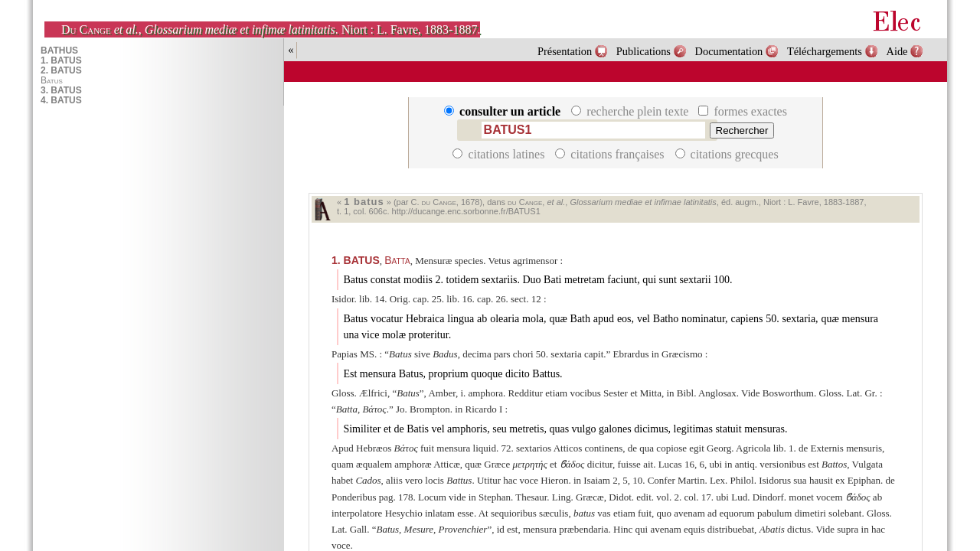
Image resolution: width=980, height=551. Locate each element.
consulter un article (504, 111)
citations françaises (611, 154)
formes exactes (743, 111)
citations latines (500, 154)
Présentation (565, 51)
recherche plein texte (631, 111)
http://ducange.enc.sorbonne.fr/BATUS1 (466, 211)
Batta (397, 260)
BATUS (356, 260)
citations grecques (727, 154)
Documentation (729, 51)
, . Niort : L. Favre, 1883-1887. (271, 29)
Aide (897, 51)
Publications (644, 51)
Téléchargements (825, 51)
